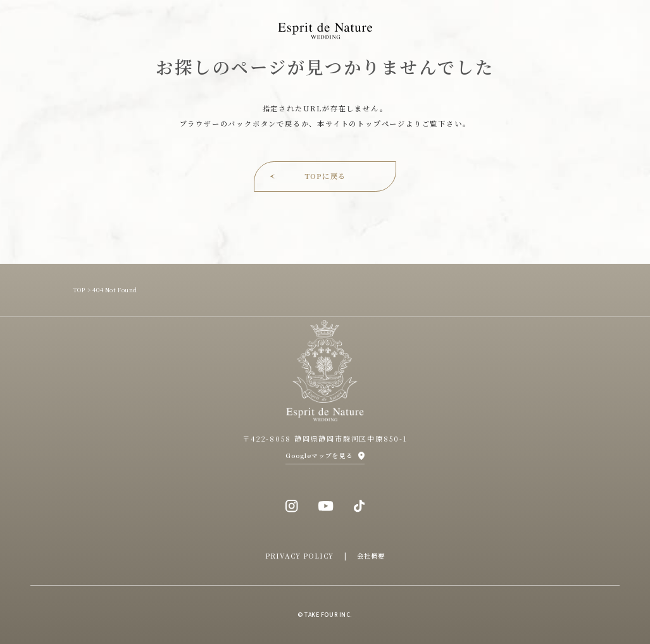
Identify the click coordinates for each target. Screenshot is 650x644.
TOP (79, 290)
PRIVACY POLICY (300, 556)
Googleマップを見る (319, 455)
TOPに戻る (325, 176)
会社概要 (371, 556)
